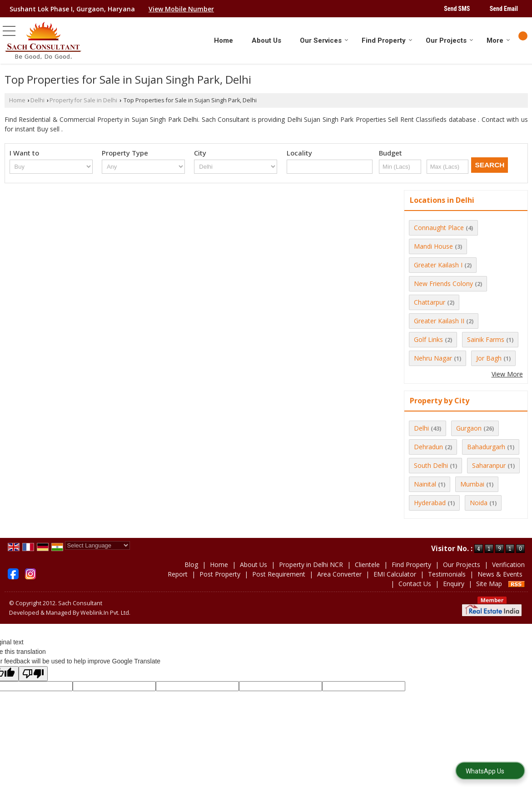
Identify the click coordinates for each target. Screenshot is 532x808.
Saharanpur (489, 465)
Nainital (425, 484)
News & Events (500, 574)
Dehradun (428, 447)
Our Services (324, 40)
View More (507, 374)
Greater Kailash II (439, 321)
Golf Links (428, 339)
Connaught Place (439, 228)
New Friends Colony (443, 284)
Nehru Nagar (433, 358)
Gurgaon (469, 428)
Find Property (387, 40)
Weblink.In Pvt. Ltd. (105, 613)
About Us (266, 40)
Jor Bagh (489, 358)
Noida (479, 503)
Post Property (220, 574)
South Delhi (431, 465)
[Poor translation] (33, 674)
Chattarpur (430, 302)
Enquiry (454, 584)
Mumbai (472, 484)
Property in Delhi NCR (311, 565)
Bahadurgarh (486, 447)
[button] (181, 9)
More (498, 40)
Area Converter (339, 574)
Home (224, 40)
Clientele (367, 565)
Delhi (37, 100)
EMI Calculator (395, 574)
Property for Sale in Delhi (83, 100)
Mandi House (433, 246)
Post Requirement (279, 574)
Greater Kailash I (438, 265)
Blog (191, 565)
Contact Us (415, 584)
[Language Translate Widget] (97, 545)
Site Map (489, 584)
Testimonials (447, 574)
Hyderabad (430, 503)
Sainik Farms (486, 339)
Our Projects (450, 40)
